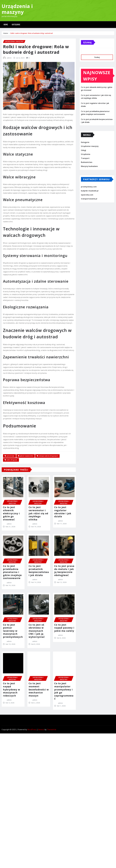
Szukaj (87, 45)
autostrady (10, 510)
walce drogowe (12, 514)
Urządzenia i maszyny (17, 9)
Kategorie (16, 25)
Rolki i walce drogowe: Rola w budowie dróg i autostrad (32, 34)
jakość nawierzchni (26, 510)
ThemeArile (52, 729)
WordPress (32, 729)
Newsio (41, 729)
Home (6, 25)
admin (9, 112)
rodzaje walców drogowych (48, 510)
